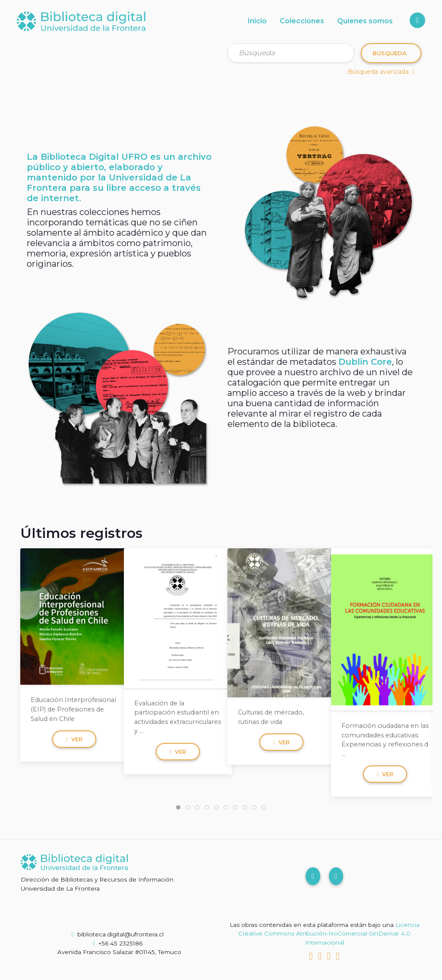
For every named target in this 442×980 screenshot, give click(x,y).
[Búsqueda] (291, 53)
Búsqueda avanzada (381, 72)
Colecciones (302, 21)
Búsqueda (390, 53)
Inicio (257, 21)
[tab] (178, 807)
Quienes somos (365, 21)
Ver (74, 739)
